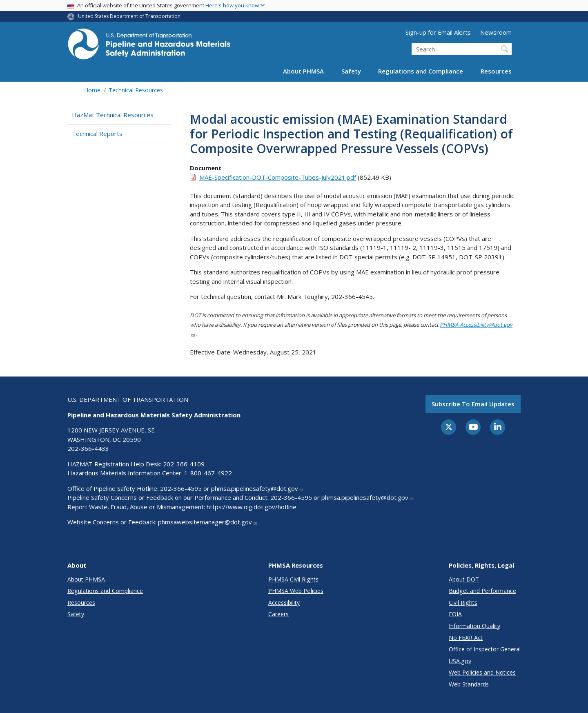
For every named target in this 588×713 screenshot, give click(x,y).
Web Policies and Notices (482, 672)
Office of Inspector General (485, 649)
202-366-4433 (88, 448)
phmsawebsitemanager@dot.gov (208, 522)
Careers (278, 614)
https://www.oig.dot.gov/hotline (252, 507)
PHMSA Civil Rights (293, 579)
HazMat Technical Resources (113, 115)
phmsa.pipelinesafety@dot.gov (257, 488)
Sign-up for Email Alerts (438, 32)
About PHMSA (303, 71)
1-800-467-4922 (208, 473)
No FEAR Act (466, 638)
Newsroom (496, 32)
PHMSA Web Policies (296, 591)
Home (92, 90)
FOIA (455, 614)
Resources (496, 71)
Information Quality (474, 626)
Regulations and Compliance (421, 71)
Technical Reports (97, 134)
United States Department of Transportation (129, 16)
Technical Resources (136, 90)
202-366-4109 (184, 464)
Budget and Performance (482, 591)
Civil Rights (463, 603)
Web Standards (469, 684)
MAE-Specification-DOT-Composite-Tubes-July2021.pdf (278, 177)
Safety (351, 71)
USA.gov (460, 661)
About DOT (464, 579)
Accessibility (284, 603)
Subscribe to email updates (473, 404)
